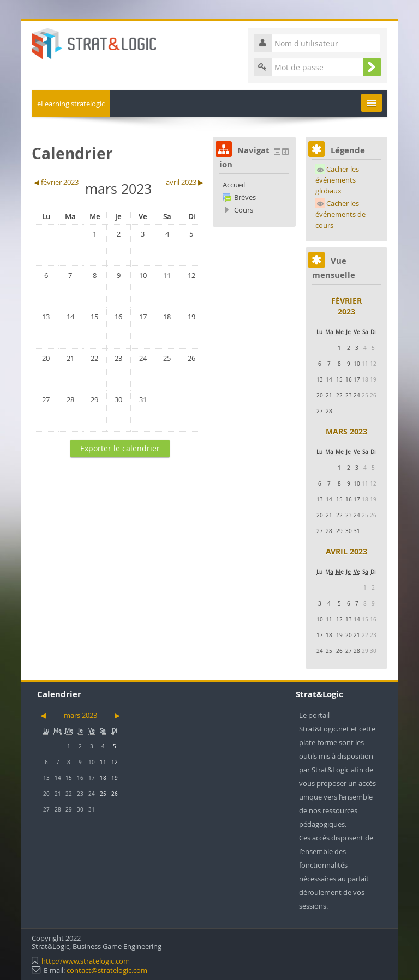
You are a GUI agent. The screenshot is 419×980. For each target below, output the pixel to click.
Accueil (234, 185)
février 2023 (346, 306)
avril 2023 (346, 551)
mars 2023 (346, 431)
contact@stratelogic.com (107, 970)
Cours (244, 210)
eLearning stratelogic (71, 104)
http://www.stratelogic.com (86, 961)
